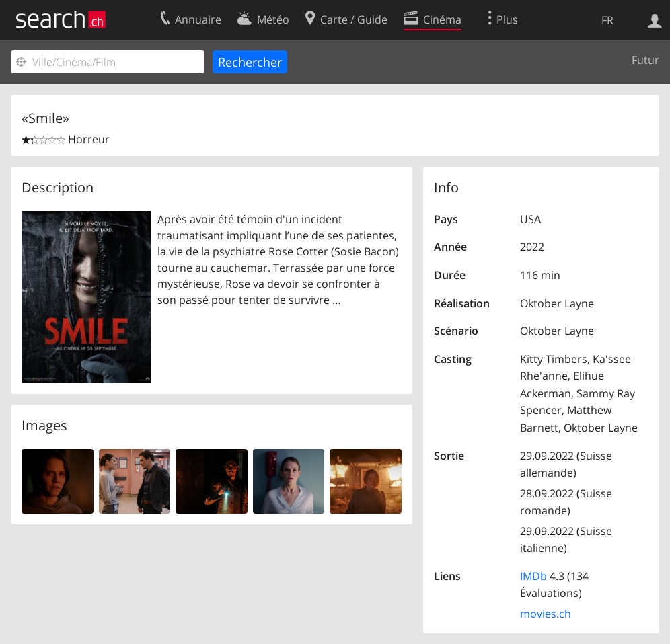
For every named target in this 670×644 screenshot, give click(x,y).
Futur (645, 60)
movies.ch (546, 614)
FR (607, 20)
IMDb (533, 576)
